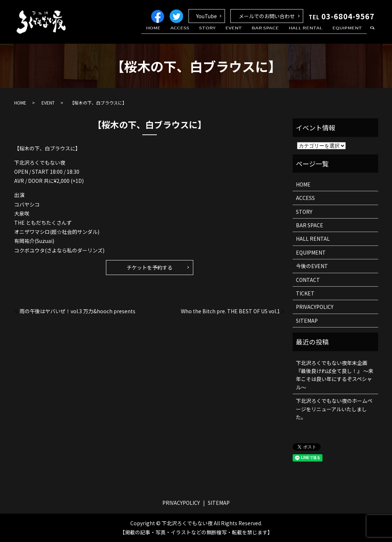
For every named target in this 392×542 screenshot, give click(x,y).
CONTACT (308, 280)
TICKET (305, 293)
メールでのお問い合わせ (267, 16)
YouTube (207, 16)
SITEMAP (307, 321)
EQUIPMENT (349, 34)
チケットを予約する (150, 267)
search (373, 34)
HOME (177, 34)
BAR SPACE (275, 34)
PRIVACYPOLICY (315, 307)
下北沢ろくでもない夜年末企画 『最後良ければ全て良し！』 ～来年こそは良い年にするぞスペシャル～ (335, 375)
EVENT (246, 34)
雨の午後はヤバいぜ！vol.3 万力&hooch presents (78, 311)
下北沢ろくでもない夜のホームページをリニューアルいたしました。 (334, 409)
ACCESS (200, 34)
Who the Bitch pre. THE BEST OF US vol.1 (230, 311)
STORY (224, 34)
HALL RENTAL (311, 34)
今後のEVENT (312, 266)
